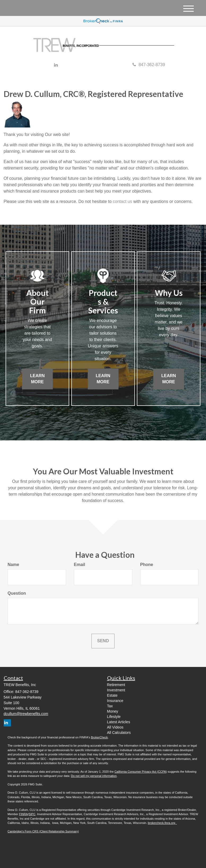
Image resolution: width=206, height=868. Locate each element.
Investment (116, 690)
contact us (122, 201)
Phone (147, 565)
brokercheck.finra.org (162, 823)
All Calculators (119, 733)
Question (17, 593)
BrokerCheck (99, 737)
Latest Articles (119, 722)
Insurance (115, 701)
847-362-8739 (149, 65)
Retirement (116, 685)
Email (80, 565)
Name (14, 565)
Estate (112, 695)
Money (113, 711)
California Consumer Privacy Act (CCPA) (141, 772)
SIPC (32, 814)
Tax (110, 706)
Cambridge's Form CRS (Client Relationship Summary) (43, 831)
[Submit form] (103, 641)
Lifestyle (114, 717)
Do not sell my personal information (94, 776)
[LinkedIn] (56, 65)
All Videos (115, 727)
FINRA (23, 814)
